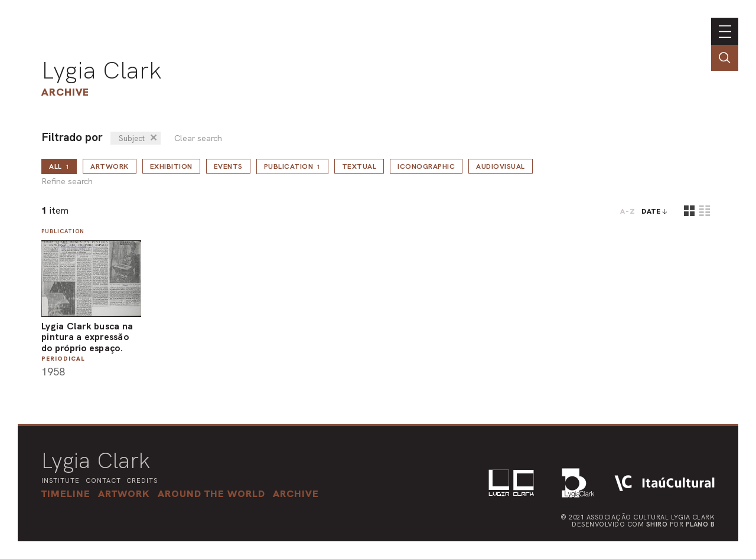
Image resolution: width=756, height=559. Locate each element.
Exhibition (171, 166)
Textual (359, 166)
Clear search (198, 138)
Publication (292, 166)
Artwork (110, 166)
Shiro (657, 524)
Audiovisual (501, 166)
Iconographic (426, 166)
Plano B (700, 524)
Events (228, 166)
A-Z (628, 211)
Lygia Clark (102, 70)
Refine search (67, 182)
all (59, 166)
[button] (211, 493)
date (651, 211)
